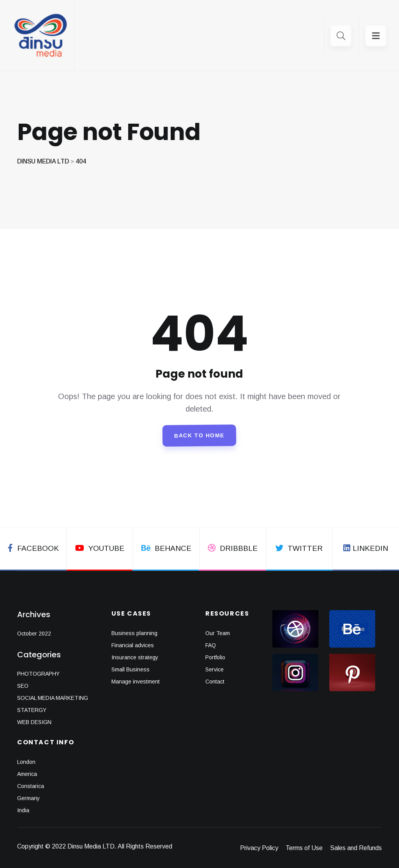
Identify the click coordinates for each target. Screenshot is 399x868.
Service (215, 669)
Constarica (31, 786)
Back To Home (199, 436)
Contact (215, 682)
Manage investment (136, 682)
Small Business (131, 669)
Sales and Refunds (356, 848)
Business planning (134, 633)
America (27, 774)
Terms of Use (304, 848)
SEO (23, 686)
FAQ (211, 645)
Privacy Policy (259, 848)
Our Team (218, 633)
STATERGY (32, 710)
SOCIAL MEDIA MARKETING (53, 698)
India (23, 810)
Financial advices (133, 645)
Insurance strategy (135, 657)
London (26, 762)
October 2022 (34, 634)
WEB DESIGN (34, 722)
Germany (28, 798)
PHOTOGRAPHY (38, 674)
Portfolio (215, 657)
